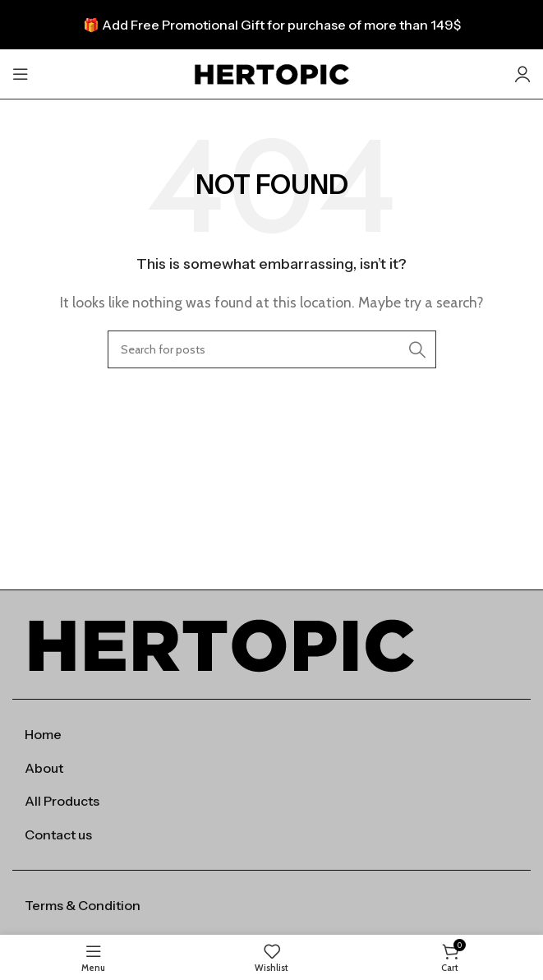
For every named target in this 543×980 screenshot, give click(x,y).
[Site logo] (271, 73)
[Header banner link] (271, 25)
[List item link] (271, 735)
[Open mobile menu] (21, 74)
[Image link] (221, 643)
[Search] (272, 349)
